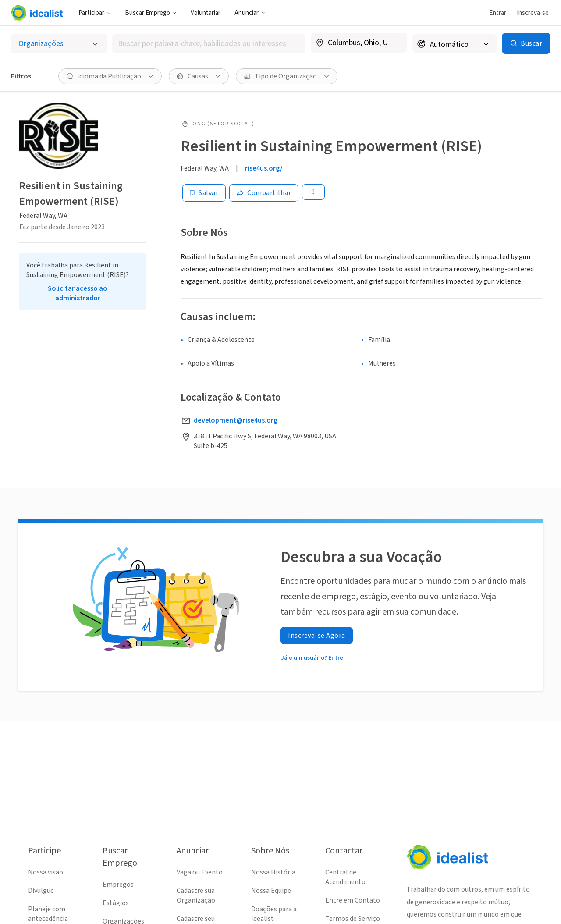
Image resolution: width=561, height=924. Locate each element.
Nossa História (273, 872)
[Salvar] (204, 193)
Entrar (498, 13)
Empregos (118, 885)
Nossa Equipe (271, 891)
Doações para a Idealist (274, 914)
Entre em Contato (353, 900)
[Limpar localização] (395, 43)
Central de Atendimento (345, 877)
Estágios (116, 903)
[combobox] (209, 44)
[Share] (264, 193)
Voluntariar (206, 13)
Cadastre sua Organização (196, 896)
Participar (95, 13)
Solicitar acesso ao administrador (78, 293)
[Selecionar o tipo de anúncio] (59, 44)
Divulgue (41, 891)
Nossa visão (46, 872)
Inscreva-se (533, 13)
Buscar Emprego (151, 13)
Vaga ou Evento (200, 872)
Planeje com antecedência (48, 914)
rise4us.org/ (264, 168)
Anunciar (250, 13)
